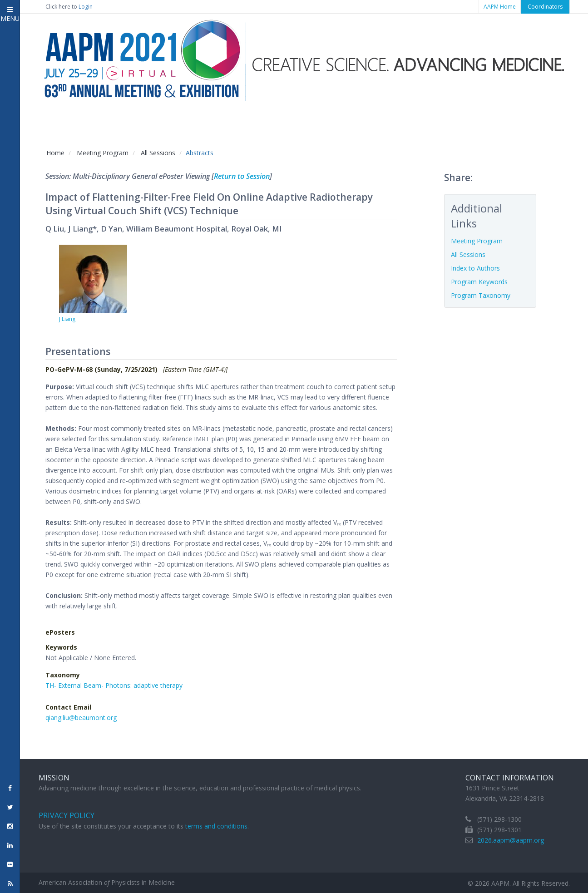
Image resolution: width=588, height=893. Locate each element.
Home (55, 153)
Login (86, 7)
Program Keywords (479, 282)
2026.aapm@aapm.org (511, 840)
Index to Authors (475, 268)
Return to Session (242, 176)
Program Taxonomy (481, 295)
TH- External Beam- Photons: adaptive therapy (114, 685)
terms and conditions (216, 826)
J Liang (67, 319)
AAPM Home (500, 7)
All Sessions (158, 153)
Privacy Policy (67, 815)
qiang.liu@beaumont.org (81, 718)
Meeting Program (103, 153)
